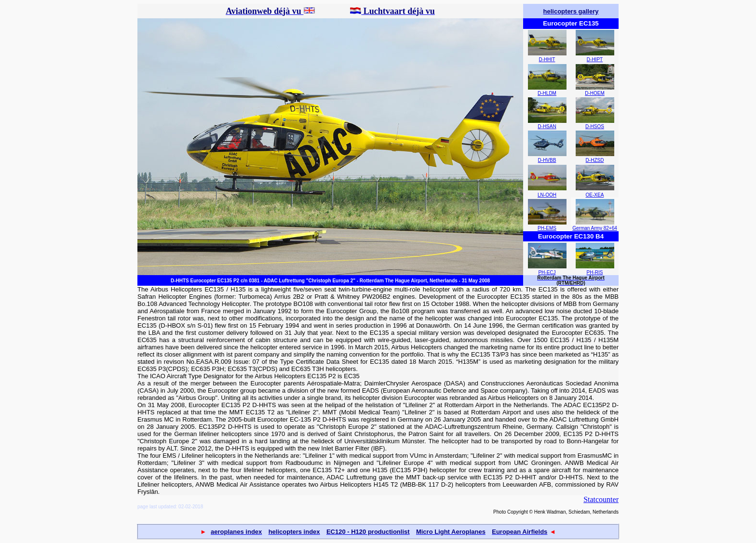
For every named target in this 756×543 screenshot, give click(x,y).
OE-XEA (595, 195)
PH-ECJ (547, 272)
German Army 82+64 (595, 228)
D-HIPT (595, 60)
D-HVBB (547, 160)
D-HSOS (595, 126)
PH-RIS (595, 272)
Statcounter (601, 499)
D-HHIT (547, 60)
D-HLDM (547, 93)
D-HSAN (547, 126)
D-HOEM (595, 93)
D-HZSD (595, 160)
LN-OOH (547, 195)
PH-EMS (547, 228)
